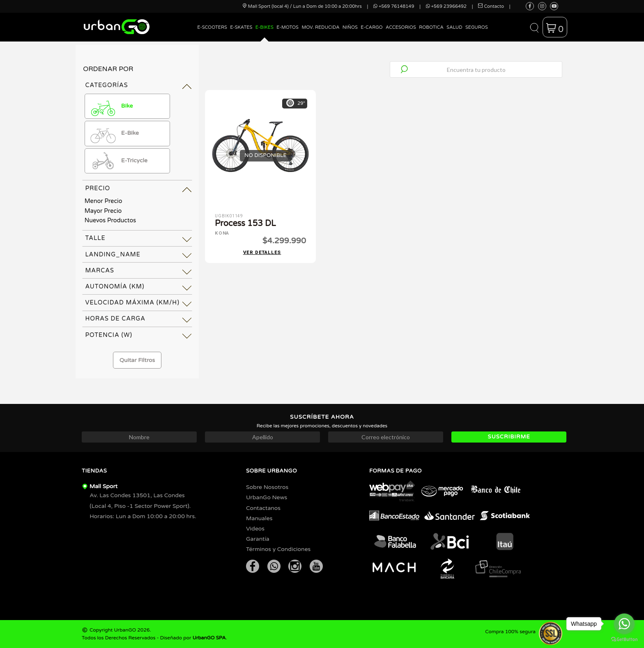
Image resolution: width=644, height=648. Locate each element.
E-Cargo (371, 27)
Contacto (491, 6)
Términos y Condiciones (278, 549)
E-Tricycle (118, 161)
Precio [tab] (98, 188)
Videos (255, 529)
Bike (111, 106)
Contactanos (263, 508)
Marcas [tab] (100, 271)
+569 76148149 (394, 6)
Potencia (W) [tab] (109, 335)
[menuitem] (212, 33)
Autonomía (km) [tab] (115, 287)
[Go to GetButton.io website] (624, 640)
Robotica (431, 27)
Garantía (258, 539)
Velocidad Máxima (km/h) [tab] (132, 303)
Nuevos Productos (110, 220)
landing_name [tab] (113, 255)
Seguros (477, 27)
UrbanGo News (267, 497)
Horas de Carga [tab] (115, 319)
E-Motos (287, 27)
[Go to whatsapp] (624, 624)
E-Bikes (264, 27)
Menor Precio (103, 201)
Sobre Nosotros (267, 487)
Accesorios (401, 27)
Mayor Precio (103, 211)
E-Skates (241, 27)
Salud (454, 27)
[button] (534, 27)
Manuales (259, 518)
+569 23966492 (446, 6)
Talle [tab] (95, 238)
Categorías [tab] (106, 85)
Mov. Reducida (320, 27)
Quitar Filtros (137, 360)
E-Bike (114, 134)
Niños (350, 27)
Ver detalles (262, 252)
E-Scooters (212, 27)
